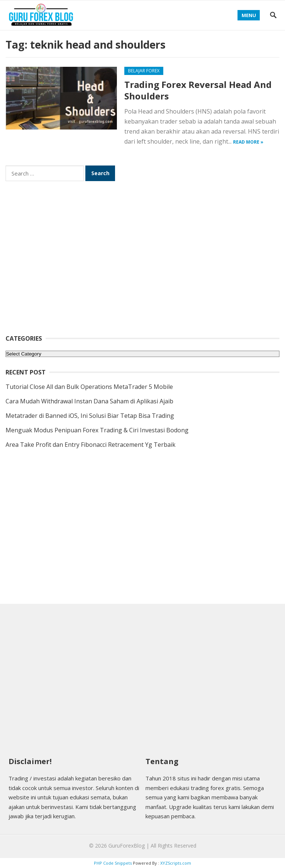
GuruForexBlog (127, 846)
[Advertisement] (142, 263)
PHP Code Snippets (113, 863)
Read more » (248, 142)
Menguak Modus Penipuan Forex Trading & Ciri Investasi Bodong (97, 430)
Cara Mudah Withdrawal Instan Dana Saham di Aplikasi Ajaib (89, 401)
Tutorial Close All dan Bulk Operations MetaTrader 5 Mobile (89, 387)
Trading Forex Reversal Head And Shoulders (198, 90)
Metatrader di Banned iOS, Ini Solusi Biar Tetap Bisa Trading (90, 416)
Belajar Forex (144, 71)
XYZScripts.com (176, 863)
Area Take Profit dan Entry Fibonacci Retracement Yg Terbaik (91, 445)
